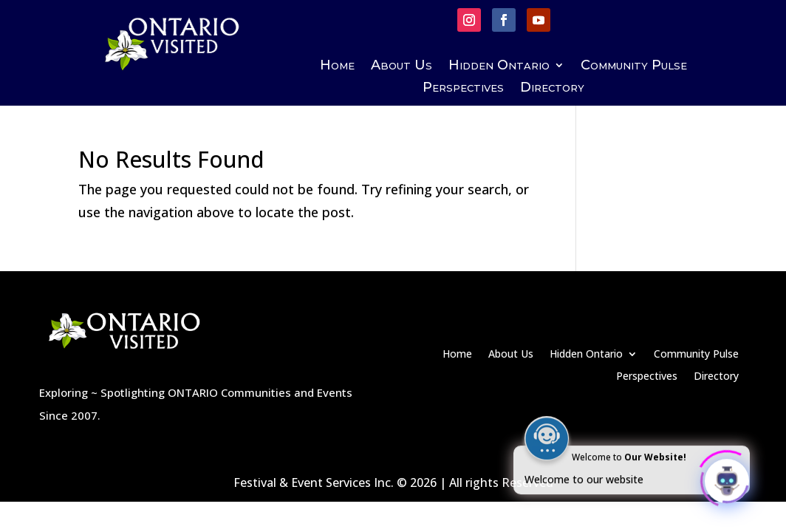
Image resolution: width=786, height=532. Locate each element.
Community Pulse (634, 66)
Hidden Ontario (499, 66)
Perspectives (463, 89)
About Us (401, 66)
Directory (552, 89)
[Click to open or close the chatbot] (727, 478)
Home (337, 66)
